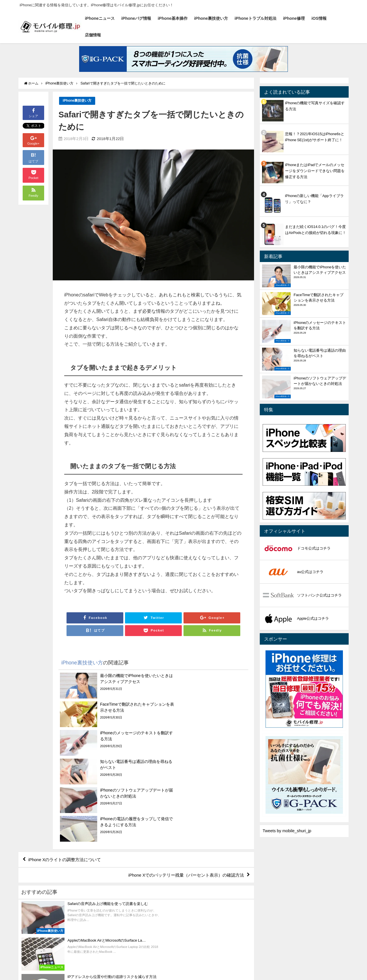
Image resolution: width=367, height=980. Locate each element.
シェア (33, 112)
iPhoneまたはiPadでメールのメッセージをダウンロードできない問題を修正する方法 (315, 171)
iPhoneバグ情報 (136, 18)
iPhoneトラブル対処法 (255, 18)
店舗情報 (93, 35)
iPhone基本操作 (173, 18)
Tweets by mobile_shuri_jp (287, 831)
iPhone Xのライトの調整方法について (68, 774)
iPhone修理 (294, 18)
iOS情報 (319, 18)
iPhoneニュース (100, 18)
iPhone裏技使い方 (211, 18)
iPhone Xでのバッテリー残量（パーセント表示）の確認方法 (182, 791)
